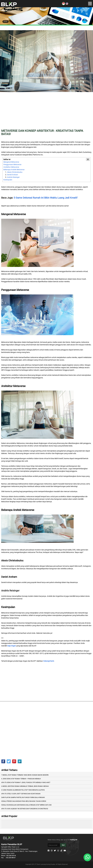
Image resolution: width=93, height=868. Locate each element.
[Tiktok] (61, 851)
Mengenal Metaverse (11, 162)
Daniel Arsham (12, 175)
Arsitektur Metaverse (11, 167)
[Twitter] (55, 851)
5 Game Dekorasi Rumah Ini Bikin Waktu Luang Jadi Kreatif (46, 198)
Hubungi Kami (49, 661)
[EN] (67, 4)
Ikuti (63, 845)
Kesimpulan (8, 180)
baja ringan (12, 646)
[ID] (64, 4)
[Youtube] (65, 851)
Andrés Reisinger (13, 177)
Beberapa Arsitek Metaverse (14, 170)
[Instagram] (52, 851)
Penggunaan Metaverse (12, 164)
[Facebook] (48, 851)
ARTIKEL (6, 22)
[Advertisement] (46, 112)
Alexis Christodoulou (15, 172)
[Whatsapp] (58, 851)
